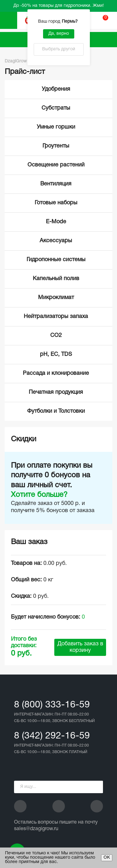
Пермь (71, 22)
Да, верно (59, 34)
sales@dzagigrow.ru (36, 829)
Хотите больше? (39, 495)
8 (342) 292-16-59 (52, 736)
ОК (107, 858)
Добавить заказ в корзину (80, 647)
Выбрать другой (59, 49)
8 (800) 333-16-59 (52, 705)
